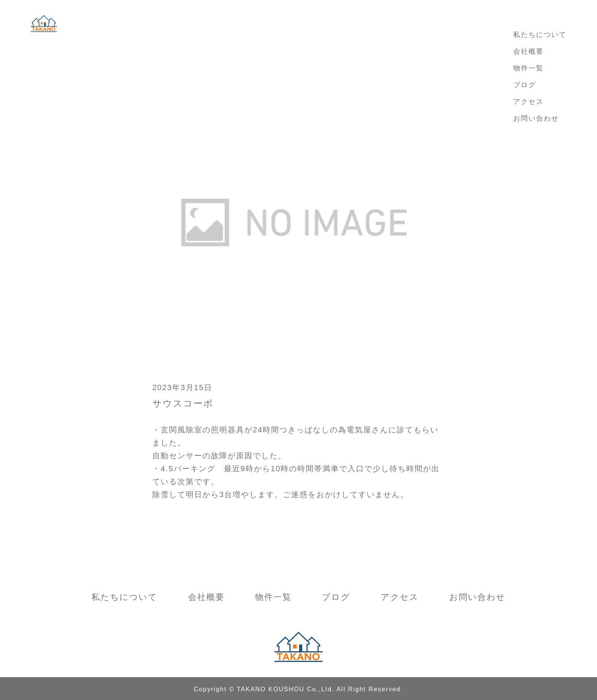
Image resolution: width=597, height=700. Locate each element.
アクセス (528, 102)
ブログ (525, 85)
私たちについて (540, 35)
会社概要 (528, 51)
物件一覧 (528, 68)
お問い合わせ (536, 118)
